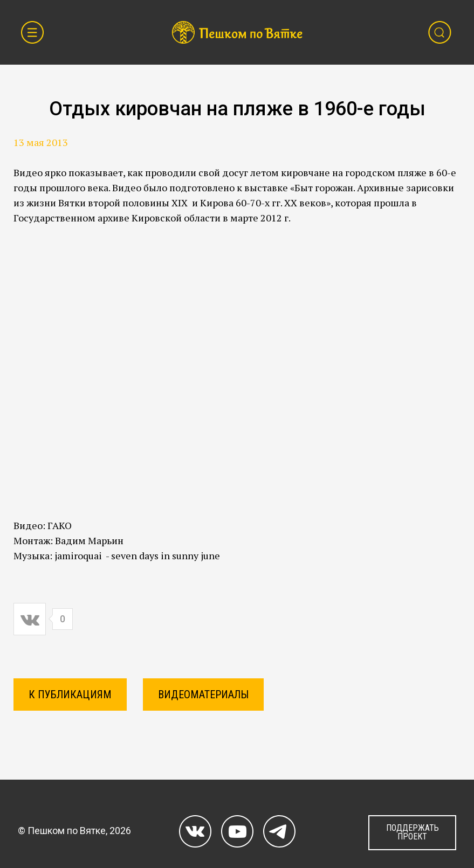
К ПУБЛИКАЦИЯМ (70, 695)
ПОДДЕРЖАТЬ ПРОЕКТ (413, 832)
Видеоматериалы (203, 695)
